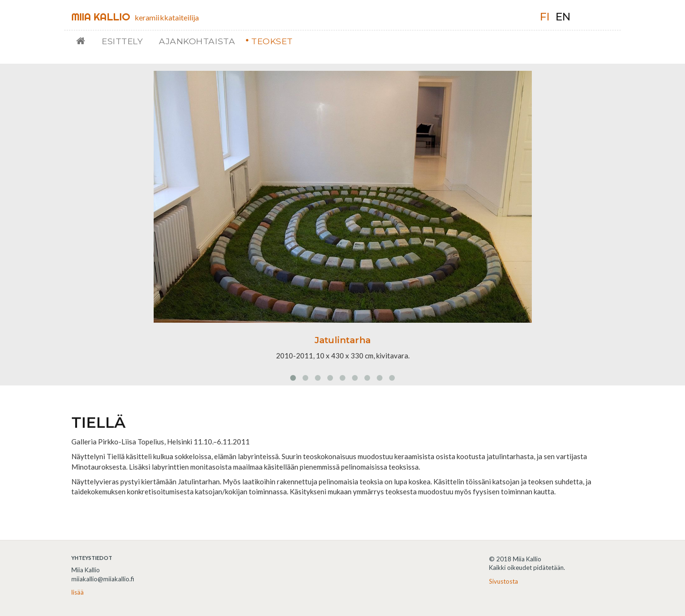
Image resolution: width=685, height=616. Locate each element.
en (563, 17)
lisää (78, 592)
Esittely (122, 41)
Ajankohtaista (197, 41)
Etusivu (84, 41)
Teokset (272, 41)
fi (545, 17)
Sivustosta (504, 581)
